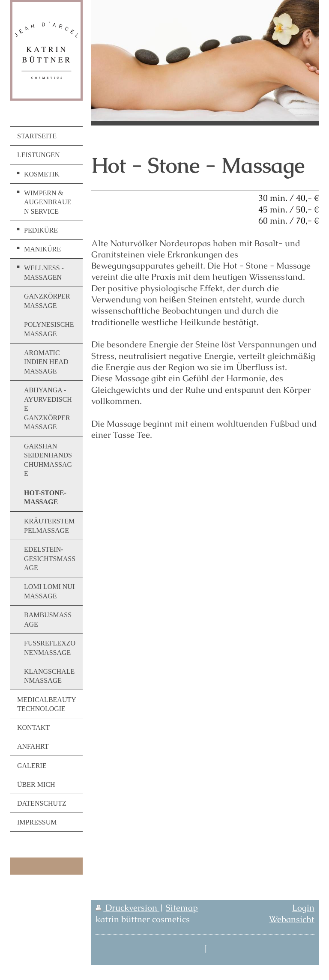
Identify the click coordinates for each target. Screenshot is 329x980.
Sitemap (182, 908)
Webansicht (292, 919)
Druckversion (127, 908)
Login (303, 908)
